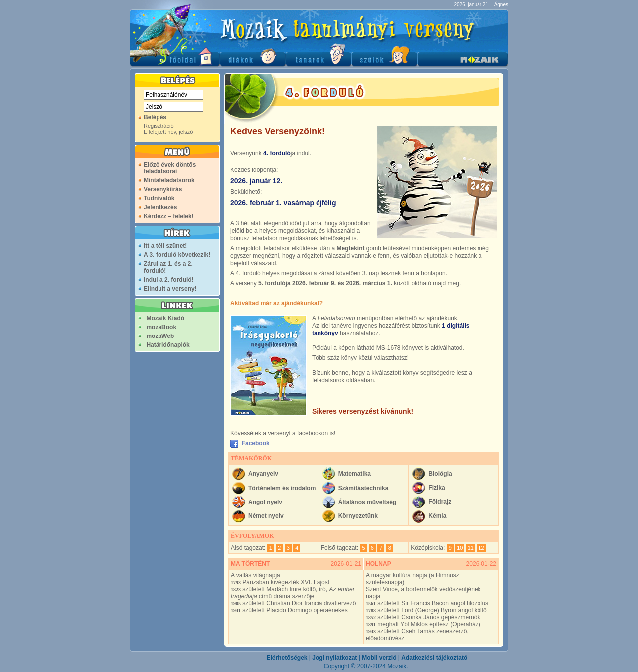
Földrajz (440, 502)
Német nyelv (266, 516)
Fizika (436, 488)
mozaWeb (160, 336)
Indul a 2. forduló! (169, 280)
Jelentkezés (160, 207)
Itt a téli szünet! (165, 246)
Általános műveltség (368, 502)
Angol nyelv (265, 502)
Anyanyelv (263, 474)
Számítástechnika (364, 488)
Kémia (437, 516)
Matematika (355, 474)
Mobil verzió (379, 658)
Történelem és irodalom (282, 488)
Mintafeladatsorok (169, 180)
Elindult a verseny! (170, 289)
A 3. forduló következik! (177, 255)
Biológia (440, 474)
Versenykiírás (163, 189)
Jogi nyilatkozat (334, 658)
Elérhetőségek (287, 658)
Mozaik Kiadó (165, 318)
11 (471, 548)
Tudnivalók (159, 198)
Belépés (155, 117)
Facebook (254, 443)
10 (460, 548)
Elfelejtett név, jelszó (168, 132)
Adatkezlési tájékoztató (434, 658)
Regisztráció (159, 126)
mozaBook (161, 327)
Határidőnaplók (168, 345)
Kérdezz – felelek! (169, 216)
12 (481, 548)
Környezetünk (358, 516)
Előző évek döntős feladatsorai (170, 168)
